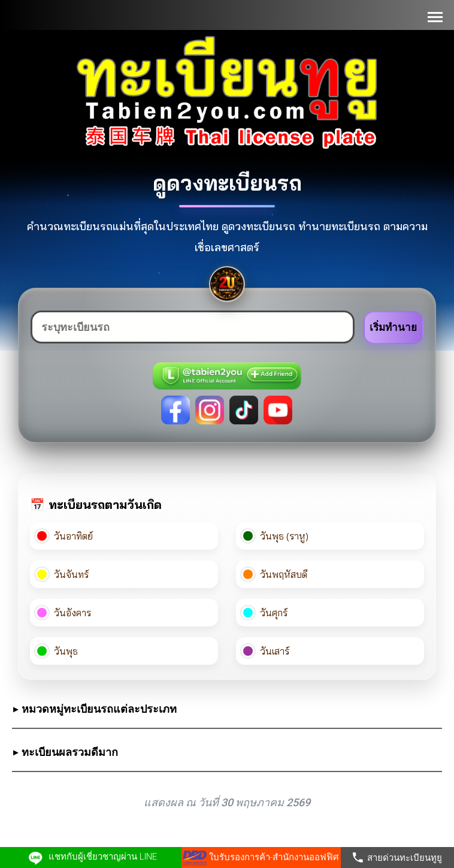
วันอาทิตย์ (65, 536)
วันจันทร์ (63, 574)
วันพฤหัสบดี (275, 574)
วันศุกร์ (265, 613)
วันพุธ (57, 651)
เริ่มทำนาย (393, 327)
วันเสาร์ (266, 651)
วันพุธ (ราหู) (276, 536)
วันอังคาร (64, 613)
